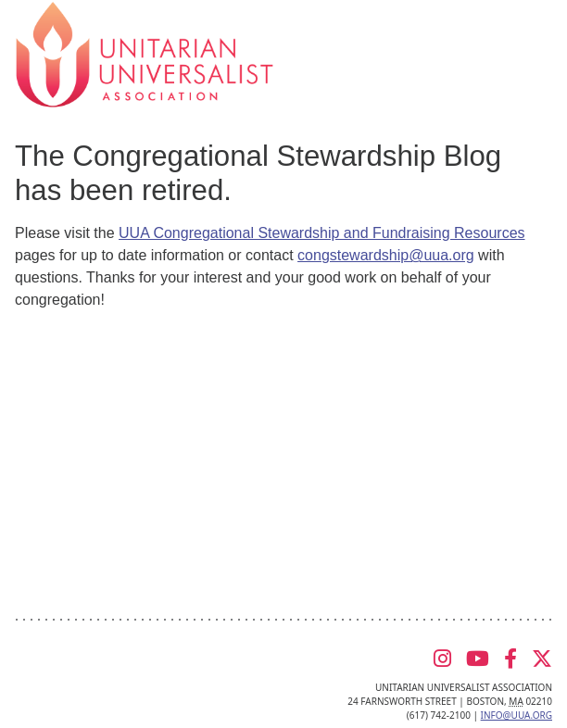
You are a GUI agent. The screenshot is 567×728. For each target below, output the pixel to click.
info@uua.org (517, 715)
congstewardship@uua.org (386, 255)
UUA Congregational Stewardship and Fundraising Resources (321, 233)
